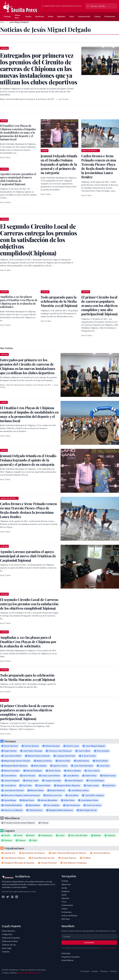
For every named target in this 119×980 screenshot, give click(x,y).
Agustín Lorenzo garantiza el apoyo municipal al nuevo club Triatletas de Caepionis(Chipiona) (18, 179)
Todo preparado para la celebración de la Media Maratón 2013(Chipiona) (59, 301)
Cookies (95, 971)
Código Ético (7, 934)
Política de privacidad (108, 948)
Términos (104, 971)
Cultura (97, 16)
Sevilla (28, 16)
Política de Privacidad (11, 938)
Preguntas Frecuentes (71, 957)
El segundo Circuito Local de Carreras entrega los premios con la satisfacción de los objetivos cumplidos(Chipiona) (29, 604)
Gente (51, 16)
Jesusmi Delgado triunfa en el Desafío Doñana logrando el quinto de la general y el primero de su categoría (59, 164)
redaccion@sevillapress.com (29, 973)
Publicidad (66, 953)
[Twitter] (8, 897)
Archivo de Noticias (69, 916)
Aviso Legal (7, 948)
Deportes (61, 16)
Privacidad (85, 971)
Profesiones (110, 16)
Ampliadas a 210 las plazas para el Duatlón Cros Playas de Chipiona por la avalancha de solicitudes (19, 302)
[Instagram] (12, 897)
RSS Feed (66, 919)
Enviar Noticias (67, 960)
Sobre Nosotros (8, 931)
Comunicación (84, 16)
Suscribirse (89, 943)
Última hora (17, 16)
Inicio (2, 22)
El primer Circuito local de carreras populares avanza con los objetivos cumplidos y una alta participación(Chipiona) (99, 305)
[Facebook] (3, 897)
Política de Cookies (10, 941)
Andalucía (40, 16)
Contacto (6, 952)
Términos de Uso (9, 945)
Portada (7, 16)
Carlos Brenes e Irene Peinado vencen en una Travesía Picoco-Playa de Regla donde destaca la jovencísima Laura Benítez (99, 166)
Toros (72, 16)
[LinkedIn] (17, 897)
